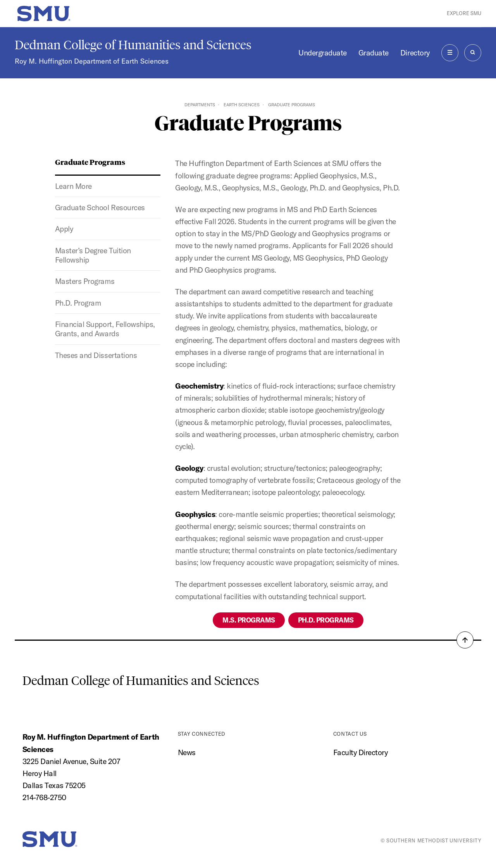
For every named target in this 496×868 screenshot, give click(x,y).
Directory (415, 53)
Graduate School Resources (100, 207)
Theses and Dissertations (96, 355)
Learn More (73, 186)
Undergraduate (323, 53)
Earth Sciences (242, 105)
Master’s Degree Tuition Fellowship (93, 255)
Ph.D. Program (78, 303)
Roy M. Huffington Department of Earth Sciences (92, 61)
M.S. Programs (249, 620)
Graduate (374, 53)
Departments (200, 105)
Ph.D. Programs (326, 620)
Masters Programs (85, 281)
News (187, 752)
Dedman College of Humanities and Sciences (133, 45)
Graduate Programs (90, 162)
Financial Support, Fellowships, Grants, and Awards (105, 329)
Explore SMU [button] (464, 13)
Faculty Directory (361, 752)
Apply (64, 229)
